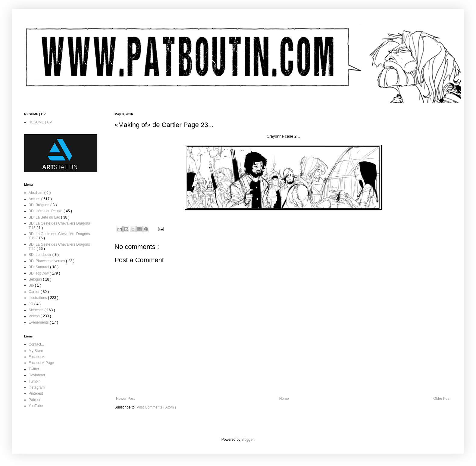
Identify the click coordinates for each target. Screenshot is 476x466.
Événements (39, 322)
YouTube (36, 406)
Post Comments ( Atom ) (156, 407)
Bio (32, 285)
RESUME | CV (40, 122)
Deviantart (37, 375)
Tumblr (34, 381)
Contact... (36, 344)
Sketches (37, 310)
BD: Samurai (39, 267)
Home (284, 399)
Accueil (35, 199)
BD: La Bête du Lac (45, 217)
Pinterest (36, 393)
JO (31, 304)
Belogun (36, 279)
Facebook (37, 357)
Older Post (442, 399)
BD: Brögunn (39, 205)
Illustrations (38, 298)
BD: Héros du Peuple (46, 211)
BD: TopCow (39, 273)
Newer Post (125, 399)
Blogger (247, 440)
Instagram (37, 387)
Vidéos (35, 316)
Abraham (36, 193)
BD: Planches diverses (47, 261)
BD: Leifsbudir (41, 255)
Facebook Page (41, 363)
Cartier (34, 292)
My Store (36, 351)
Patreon (35, 400)
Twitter (34, 369)
